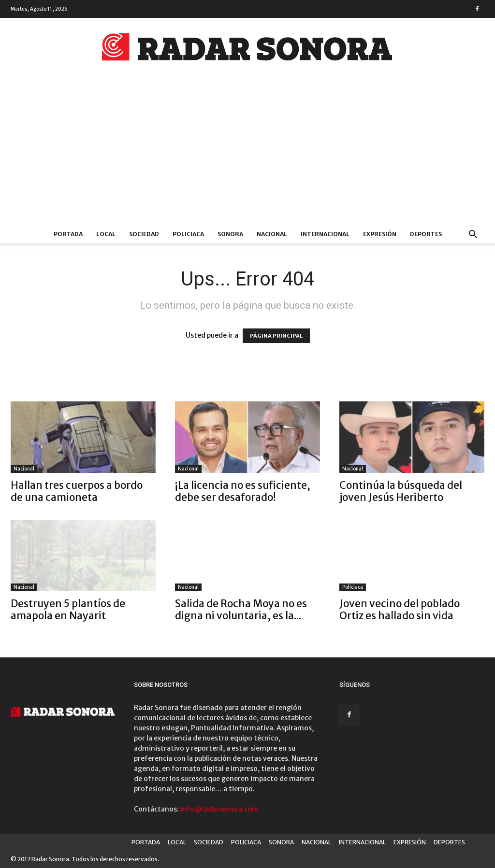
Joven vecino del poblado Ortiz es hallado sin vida (400, 610)
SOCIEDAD (144, 234)
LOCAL (106, 234)
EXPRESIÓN (380, 234)
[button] (473, 235)
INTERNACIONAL (325, 234)
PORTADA (68, 234)
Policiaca (353, 587)
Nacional (24, 469)
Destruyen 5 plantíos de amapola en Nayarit (68, 610)
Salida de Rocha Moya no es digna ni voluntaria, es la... (241, 610)
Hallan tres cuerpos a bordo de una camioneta (77, 491)
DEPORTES (426, 234)
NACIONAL (272, 234)
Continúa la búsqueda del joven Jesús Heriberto (401, 491)
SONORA (230, 234)
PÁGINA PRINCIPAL (276, 336)
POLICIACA (188, 234)
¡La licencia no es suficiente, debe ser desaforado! (243, 491)
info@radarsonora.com (219, 809)
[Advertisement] (247, 153)
